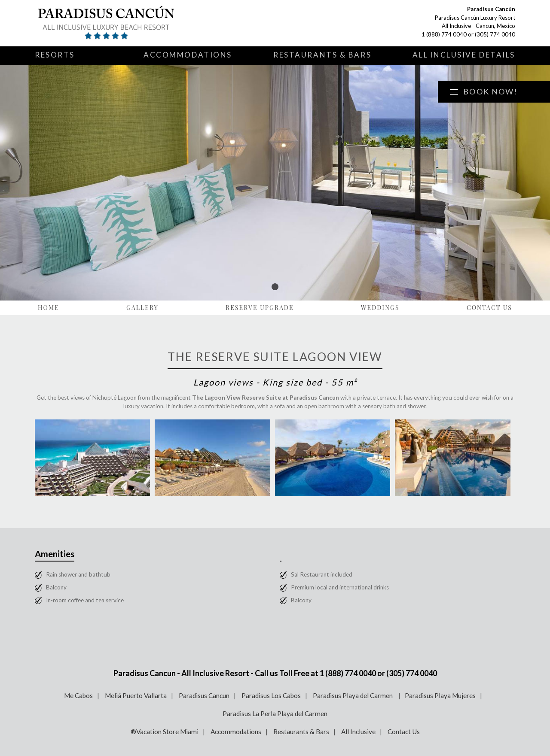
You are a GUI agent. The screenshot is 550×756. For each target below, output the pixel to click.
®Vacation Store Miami (165, 732)
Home (49, 308)
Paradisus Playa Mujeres (440, 695)
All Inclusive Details (464, 55)
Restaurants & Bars (322, 55)
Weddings (380, 308)
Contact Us (489, 308)
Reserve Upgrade (260, 308)
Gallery (142, 308)
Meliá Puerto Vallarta (136, 695)
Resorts (55, 55)
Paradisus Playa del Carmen (353, 695)
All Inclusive (358, 732)
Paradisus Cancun (204, 695)
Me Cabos (78, 695)
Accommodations (188, 55)
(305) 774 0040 (495, 34)
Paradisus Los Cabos (271, 695)
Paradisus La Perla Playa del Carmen (275, 713)
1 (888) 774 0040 (444, 34)
